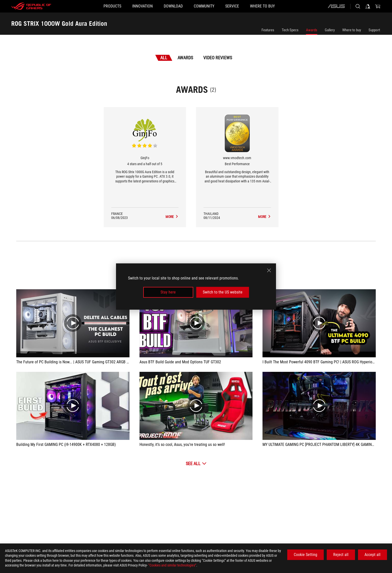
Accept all (372, 555)
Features (268, 30)
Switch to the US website (223, 292)
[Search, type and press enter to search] (358, 6)
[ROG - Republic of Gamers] (31, 6)
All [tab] (164, 58)
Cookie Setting (305, 555)
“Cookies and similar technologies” (172, 565)
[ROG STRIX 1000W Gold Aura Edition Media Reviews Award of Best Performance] (264, 217)
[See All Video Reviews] (196, 464)
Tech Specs (290, 30)
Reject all (341, 555)
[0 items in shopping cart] (378, 6)
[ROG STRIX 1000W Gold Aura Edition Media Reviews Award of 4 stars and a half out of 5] (172, 217)
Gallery (330, 30)
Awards (312, 30)
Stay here (168, 292)
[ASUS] (336, 6)
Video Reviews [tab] (218, 58)
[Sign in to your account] (368, 6)
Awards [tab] (185, 58)
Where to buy (352, 30)
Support (374, 30)
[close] (269, 270)
